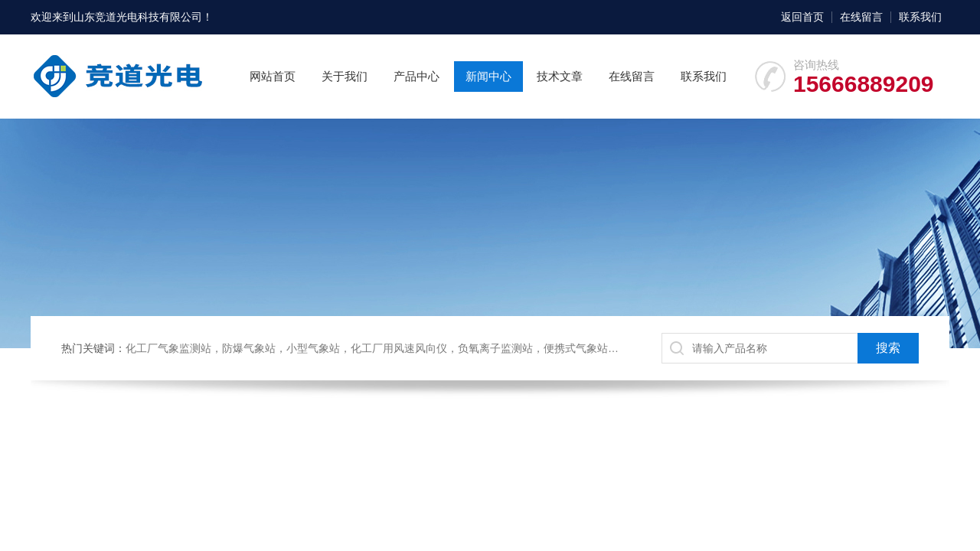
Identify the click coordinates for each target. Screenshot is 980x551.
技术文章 (560, 76)
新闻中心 (488, 76)
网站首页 (273, 76)
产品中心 (416, 76)
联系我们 (920, 17)
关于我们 (345, 76)
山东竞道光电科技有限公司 (138, 17)
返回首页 (802, 17)
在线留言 (861, 17)
